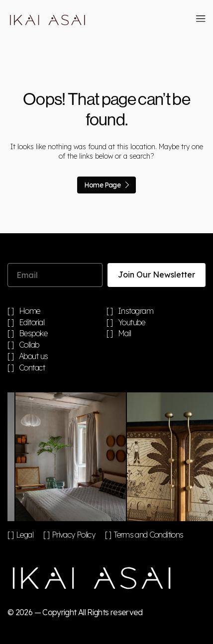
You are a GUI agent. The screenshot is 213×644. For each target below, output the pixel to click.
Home (30, 311)
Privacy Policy (73, 535)
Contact (32, 368)
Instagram (136, 311)
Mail (125, 334)
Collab (29, 345)
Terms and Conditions (148, 535)
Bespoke (33, 334)
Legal (25, 535)
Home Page (106, 185)
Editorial (32, 323)
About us (34, 357)
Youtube (132, 323)
